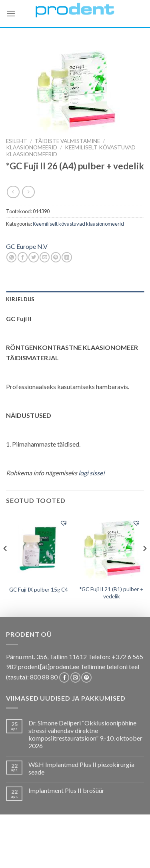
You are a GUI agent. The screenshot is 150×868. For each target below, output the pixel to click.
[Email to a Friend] (45, 257)
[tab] (75, 299)
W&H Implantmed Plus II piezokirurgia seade (81, 768)
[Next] (144, 564)
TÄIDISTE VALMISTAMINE (67, 141)
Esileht (17, 141)
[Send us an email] (75, 677)
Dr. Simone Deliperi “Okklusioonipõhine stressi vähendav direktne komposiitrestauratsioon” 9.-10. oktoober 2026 (85, 734)
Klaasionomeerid (32, 147)
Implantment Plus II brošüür (66, 790)
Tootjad (121, 849)
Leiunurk (110, 854)
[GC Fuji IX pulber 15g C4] (39, 548)
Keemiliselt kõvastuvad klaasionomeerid (78, 224)
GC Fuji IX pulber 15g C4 (39, 590)
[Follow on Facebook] (64, 677)
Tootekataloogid (80, 849)
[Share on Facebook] (23, 257)
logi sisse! (92, 473)
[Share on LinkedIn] (67, 257)
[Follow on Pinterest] (86, 677)
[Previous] (6, 564)
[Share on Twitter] (33, 257)
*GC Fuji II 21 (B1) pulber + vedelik (111, 593)
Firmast (40, 854)
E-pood (33, 843)
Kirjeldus (20, 299)
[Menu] (11, 13)
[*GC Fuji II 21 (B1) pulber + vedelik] (111, 547)
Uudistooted (74, 854)
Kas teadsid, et (105, 843)
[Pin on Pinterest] (56, 257)
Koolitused (33, 849)
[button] (64, 523)
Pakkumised (64, 843)
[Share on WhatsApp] (11, 257)
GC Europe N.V (27, 246)
